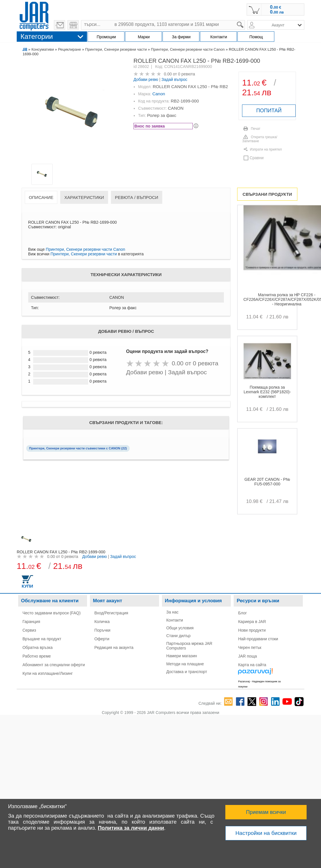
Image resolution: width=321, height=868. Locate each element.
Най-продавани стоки (258, 639)
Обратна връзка (38, 647)
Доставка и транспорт (187, 672)
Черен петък (250, 647)
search (245, 20)
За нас (172, 612)
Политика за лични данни (131, 828)
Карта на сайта (252, 665)
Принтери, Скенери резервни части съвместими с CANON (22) (78, 448)
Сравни (257, 158)
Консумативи (43, 49)
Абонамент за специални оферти (54, 665)
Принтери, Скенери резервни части (116, 49)
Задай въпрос (174, 79)
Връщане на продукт (42, 639)
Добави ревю (146, 79)
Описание (41, 197)
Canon (159, 94)
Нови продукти (252, 630)
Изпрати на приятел (266, 149)
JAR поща (247, 656)
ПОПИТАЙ (269, 111)
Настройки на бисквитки (266, 833)
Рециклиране (69, 49)
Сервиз (29, 630)
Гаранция (31, 622)
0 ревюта (187, 74)
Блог (242, 613)
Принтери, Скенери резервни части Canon (188, 49)
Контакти (175, 620)
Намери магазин (182, 656)
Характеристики (84, 197)
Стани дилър (178, 636)
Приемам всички (266, 812)
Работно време (37, 656)
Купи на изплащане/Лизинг (48, 673)
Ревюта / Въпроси (137, 197)
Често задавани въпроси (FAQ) (52, 613)
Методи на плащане (185, 664)
